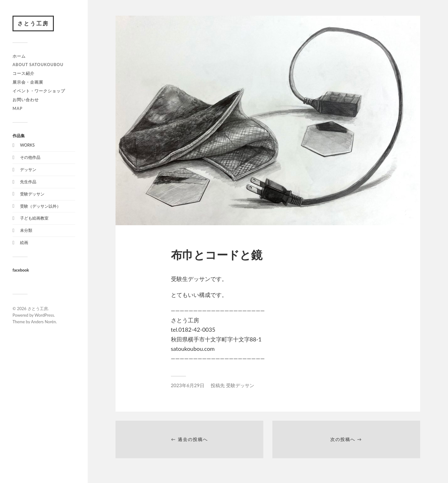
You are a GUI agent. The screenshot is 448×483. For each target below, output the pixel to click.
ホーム (19, 56)
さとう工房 (33, 23)
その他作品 (30, 157)
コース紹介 (23, 73)
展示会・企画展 (28, 82)
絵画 (24, 242)
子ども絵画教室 (34, 218)
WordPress (44, 315)
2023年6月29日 (188, 385)
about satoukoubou (38, 65)
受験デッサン (32, 194)
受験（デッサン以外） (40, 206)
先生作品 (28, 182)
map (18, 108)
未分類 (26, 230)
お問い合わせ (26, 100)
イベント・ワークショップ (39, 91)
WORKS (27, 145)
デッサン (28, 169)
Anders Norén (44, 322)
